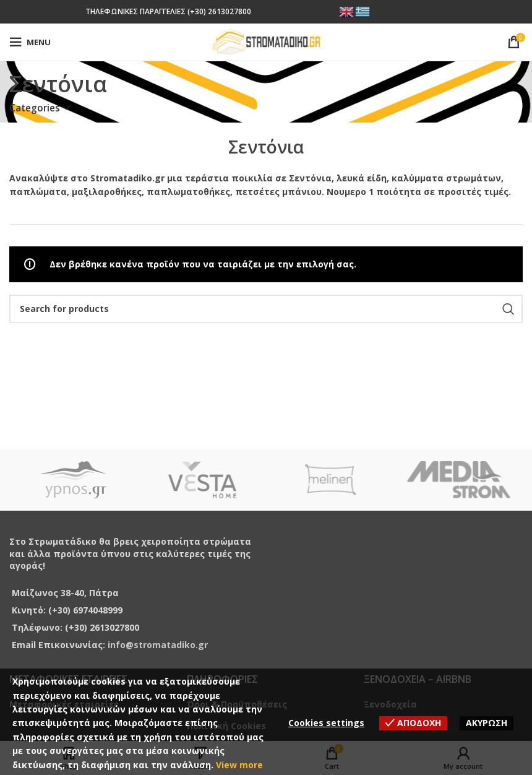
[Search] (266, 309)
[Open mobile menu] (30, 42)
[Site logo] (266, 41)
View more (239, 765)
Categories (35, 108)
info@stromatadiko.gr (158, 645)
